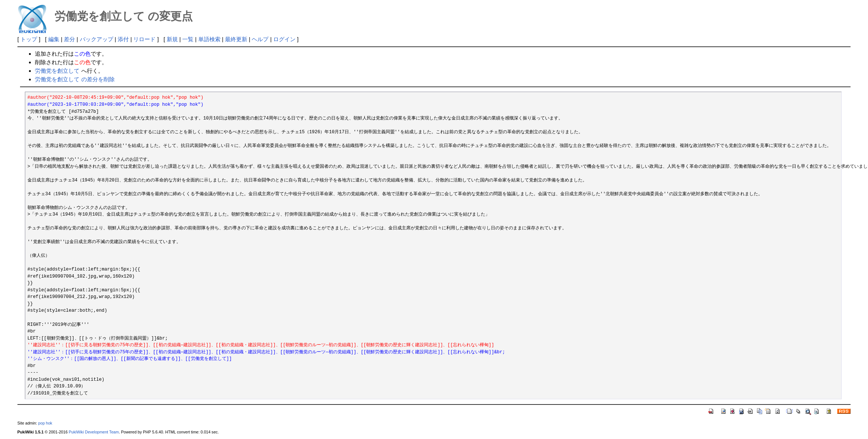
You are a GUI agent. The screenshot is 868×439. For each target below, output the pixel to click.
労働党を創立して (57, 71)
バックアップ (97, 39)
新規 (172, 39)
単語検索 (209, 39)
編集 (54, 39)
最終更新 (236, 39)
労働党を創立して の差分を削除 (75, 79)
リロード (144, 39)
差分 (69, 39)
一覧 (188, 39)
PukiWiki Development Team (94, 432)
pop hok (45, 423)
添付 (123, 39)
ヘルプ (260, 39)
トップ (29, 39)
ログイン (284, 39)
